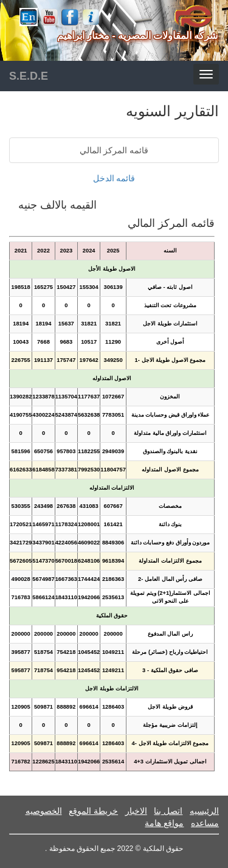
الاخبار (136, 811)
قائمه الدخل (114, 178)
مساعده (205, 823)
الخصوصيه (44, 811)
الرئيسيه (204, 811)
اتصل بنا (168, 811)
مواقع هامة (164, 823)
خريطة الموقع (93, 811)
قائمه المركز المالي (114, 150)
